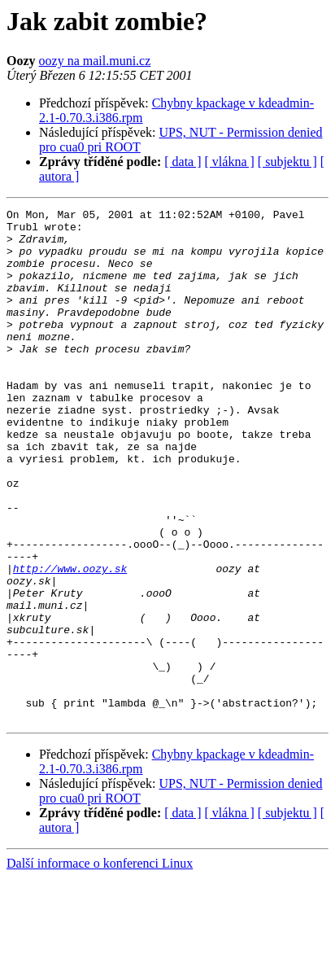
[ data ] (183, 162)
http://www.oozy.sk (70, 641)
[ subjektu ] (287, 162)
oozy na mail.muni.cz (95, 61)
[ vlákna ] (230, 162)
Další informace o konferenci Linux (100, 966)
